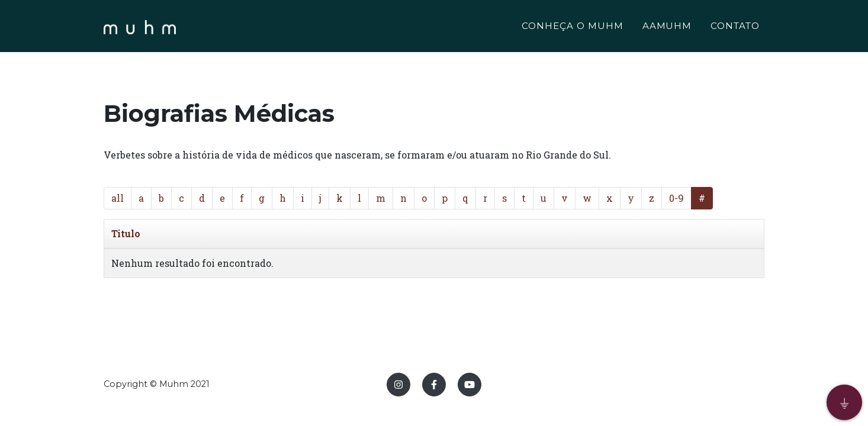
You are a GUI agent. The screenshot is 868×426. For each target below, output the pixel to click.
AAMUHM (667, 28)
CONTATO (735, 28)
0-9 (676, 198)
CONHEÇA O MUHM (572, 28)
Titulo (126, 233)
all (118, 198)
